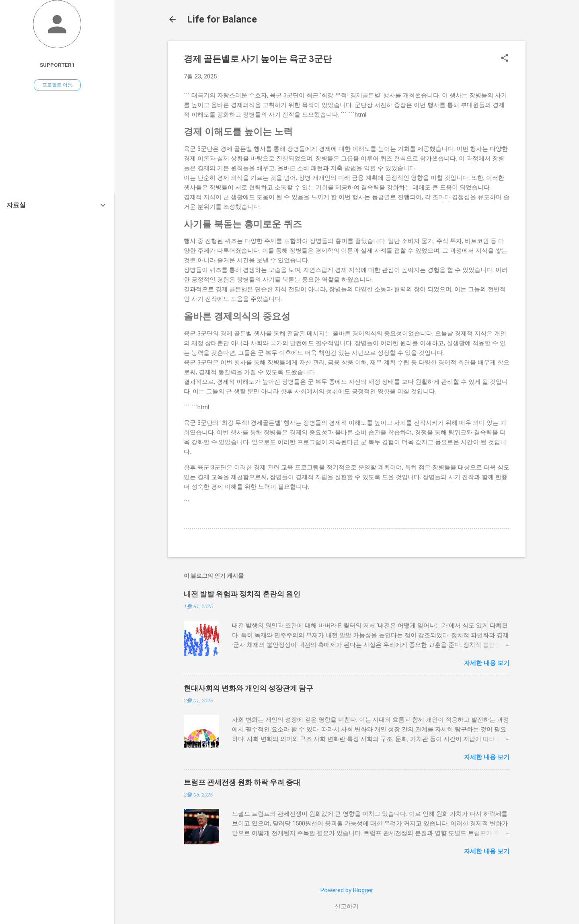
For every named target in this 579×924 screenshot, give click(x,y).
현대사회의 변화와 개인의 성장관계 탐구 (248, 688)
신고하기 (347, 906)
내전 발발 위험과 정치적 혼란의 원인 (242, 594)
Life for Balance (222, 19)
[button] (505, 59)
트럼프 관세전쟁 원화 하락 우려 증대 (242, 782)
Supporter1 (57, 65)
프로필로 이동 (57, 85)
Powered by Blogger (347, 890)
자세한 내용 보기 (487, 663)
